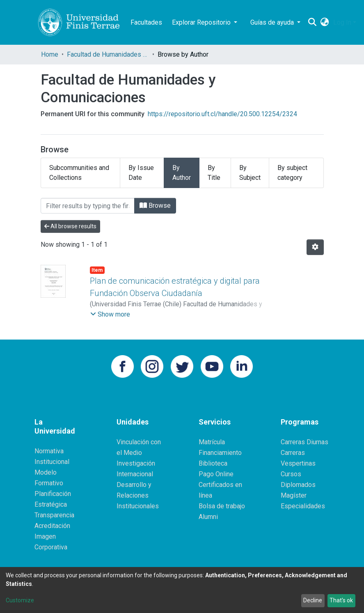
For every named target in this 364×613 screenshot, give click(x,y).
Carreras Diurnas (304, 442)
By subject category (292, 173)
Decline (313, 600)
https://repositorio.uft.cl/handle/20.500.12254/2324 (222, 114)
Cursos (291, 474)
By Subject (250, 173)
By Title (214, 173)
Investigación (136, 463)
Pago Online (216, 474)
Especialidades (303, 506)
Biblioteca (213, 463)
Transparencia (54, 515)
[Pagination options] (315, 247)
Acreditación (52, 526)
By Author (182, 173)
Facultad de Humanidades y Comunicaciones (108, 54)
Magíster (294, 495)
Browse (155, 205)
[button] (325, 23)
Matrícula (212, 442)
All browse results (70, 226)
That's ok (341, 600)
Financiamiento (220, 453)
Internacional (135, 474)
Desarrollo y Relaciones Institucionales (138, 495)
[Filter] (88, 206)
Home (50, 54)
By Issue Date (141, 173)
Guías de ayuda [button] (273, 22)
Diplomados (298, 485)
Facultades (146, 22)
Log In (342, 22)
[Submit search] (312, 23)
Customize (20, 600)
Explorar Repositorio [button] (202, 22)
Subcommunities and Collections (79, 173)
